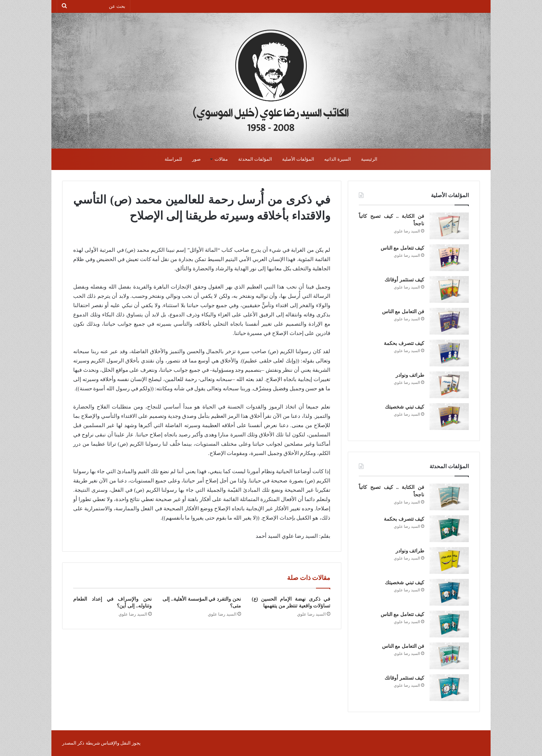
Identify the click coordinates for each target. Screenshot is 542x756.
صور (196, 159)
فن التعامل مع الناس (403, 312)
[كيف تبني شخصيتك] (449, 417)
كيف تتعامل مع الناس (403, 248)
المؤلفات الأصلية (298, 159)
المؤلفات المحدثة (255, 159)
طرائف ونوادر (410, 375)
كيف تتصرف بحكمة (404, 343)
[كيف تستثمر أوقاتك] (449, 289)
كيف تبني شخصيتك (405, 407)
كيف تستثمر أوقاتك (404, 280)
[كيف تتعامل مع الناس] (449, 258)
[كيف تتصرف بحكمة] (449, 353)
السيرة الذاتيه (338, 159)
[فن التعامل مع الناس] (449, 321)
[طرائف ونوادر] (449, 385)
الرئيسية (369, 159)
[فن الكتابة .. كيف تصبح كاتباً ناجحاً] (449, 226)
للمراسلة (173, 159)
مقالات (221, 159)
